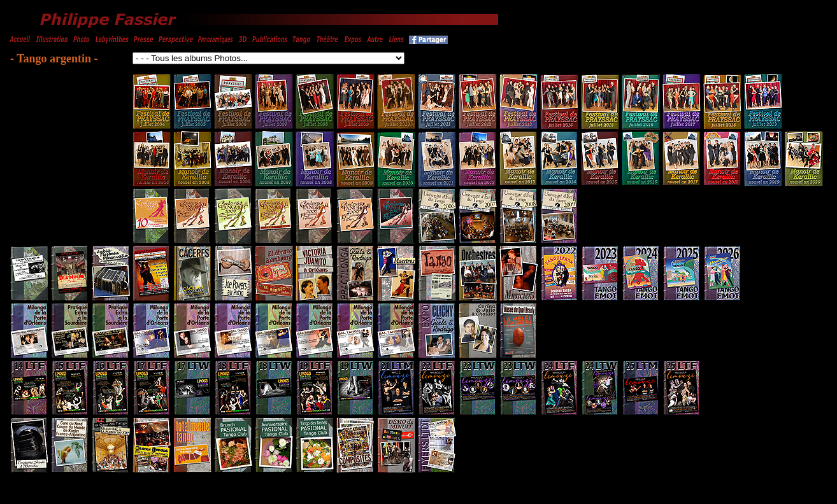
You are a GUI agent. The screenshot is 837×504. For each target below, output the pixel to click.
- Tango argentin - (54, 59)
